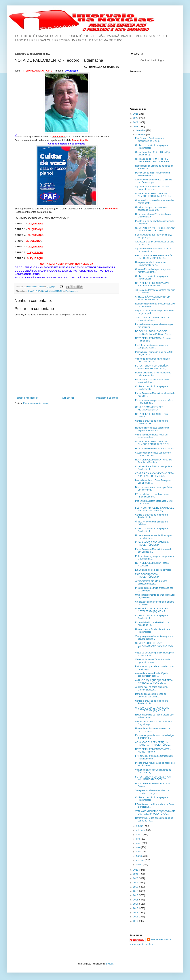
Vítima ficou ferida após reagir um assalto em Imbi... (152, 436)
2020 (136, 878)
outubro (140, 826)
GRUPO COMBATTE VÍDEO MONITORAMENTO (149, 408)
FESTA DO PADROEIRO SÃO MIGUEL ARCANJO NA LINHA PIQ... (154, 509)
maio (138, 847)
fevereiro (140, 860)
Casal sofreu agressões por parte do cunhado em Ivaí (153, 454)
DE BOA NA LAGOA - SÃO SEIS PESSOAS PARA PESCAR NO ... (153, 333)
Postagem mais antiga (107, 398)
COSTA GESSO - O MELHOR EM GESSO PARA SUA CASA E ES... (153, 160)
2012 (136, 913)
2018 (136, 887)
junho (139, 843)
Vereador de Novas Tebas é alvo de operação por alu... (153, 661)
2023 (136, 127)
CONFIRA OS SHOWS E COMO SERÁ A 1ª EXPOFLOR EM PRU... (154, 475)
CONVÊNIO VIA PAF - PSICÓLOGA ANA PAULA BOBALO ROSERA (155, 229)
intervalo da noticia (36, 287)
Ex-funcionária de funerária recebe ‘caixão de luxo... (152, 381)
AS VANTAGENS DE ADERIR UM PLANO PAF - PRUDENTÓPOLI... (153, 744)
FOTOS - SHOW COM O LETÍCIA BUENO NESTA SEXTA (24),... (152, 367)
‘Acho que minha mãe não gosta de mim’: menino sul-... (152, 360)
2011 (136, 917)
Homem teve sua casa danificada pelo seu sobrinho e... (154, 537)
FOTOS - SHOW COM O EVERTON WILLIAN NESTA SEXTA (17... (153, 778)
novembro (141, 135)
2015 (136, 900)
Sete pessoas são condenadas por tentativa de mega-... (152, 792)
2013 (136, 908)
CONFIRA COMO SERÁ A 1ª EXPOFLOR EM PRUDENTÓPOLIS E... (154, 646)
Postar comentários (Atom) (36, 403)
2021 (136, 874)
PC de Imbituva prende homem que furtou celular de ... (152, 495)
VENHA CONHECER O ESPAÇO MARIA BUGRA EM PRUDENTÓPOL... (155, 813)
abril (138, 852)
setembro (141, 830)
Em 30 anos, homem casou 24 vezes (153, 570)
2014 (136, 904)
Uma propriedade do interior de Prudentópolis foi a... (150, 264)
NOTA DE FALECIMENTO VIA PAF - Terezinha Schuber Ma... (153, 284)
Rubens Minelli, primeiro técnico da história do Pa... (152, 624)
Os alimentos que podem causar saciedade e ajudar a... (151, 209)
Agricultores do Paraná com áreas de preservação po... (153, 250)
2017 (136, 891)
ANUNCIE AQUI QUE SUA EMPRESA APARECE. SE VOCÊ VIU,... (154, 682)
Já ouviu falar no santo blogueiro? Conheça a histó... (152, 688)
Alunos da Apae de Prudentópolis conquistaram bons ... (151, 675)
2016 (136, 895)
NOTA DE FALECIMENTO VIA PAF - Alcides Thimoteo (153, 751)
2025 (136, 118)
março (139, 856)
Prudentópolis (71, 291)
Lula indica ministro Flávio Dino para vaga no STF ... (153, 482)
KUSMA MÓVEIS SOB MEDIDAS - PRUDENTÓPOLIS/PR (152, 544)
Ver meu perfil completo (141, 944)
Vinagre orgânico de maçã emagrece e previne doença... (154, 638)
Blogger (109, 964)
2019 (136, 883)
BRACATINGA (34, 291)
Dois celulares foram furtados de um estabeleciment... (153, 174)
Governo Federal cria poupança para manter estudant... (153, 271)
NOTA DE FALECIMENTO (53, 291)
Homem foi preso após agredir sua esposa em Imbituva (152, 429)
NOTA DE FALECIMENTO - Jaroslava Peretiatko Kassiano (154, 461)
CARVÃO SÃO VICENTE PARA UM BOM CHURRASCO (153, 298)
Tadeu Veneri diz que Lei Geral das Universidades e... (152, 319)
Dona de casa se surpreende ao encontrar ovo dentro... (151, 695)
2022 (136, 870)
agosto (139, 835)
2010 (136, 921)
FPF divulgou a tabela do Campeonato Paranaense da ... (154, 757)
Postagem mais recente (27, 398)
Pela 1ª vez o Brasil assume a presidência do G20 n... (150, 140)
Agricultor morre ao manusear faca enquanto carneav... (152, 188)
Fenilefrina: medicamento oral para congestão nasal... (152, 346)
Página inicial (67, 398)
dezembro (141, 130)
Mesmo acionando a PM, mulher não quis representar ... (153, 374)
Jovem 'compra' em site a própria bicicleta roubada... (151, 582)
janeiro (139, 865)
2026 (136, 114)
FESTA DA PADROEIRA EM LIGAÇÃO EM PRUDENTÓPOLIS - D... (154, 257)
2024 (136, 122)
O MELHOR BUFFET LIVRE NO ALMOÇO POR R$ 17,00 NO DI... (153, 195)
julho (138, 839)
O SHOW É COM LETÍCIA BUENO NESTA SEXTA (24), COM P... (152, 610)
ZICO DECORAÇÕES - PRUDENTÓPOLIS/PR (148, 576)
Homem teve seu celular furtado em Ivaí (155, 449)
